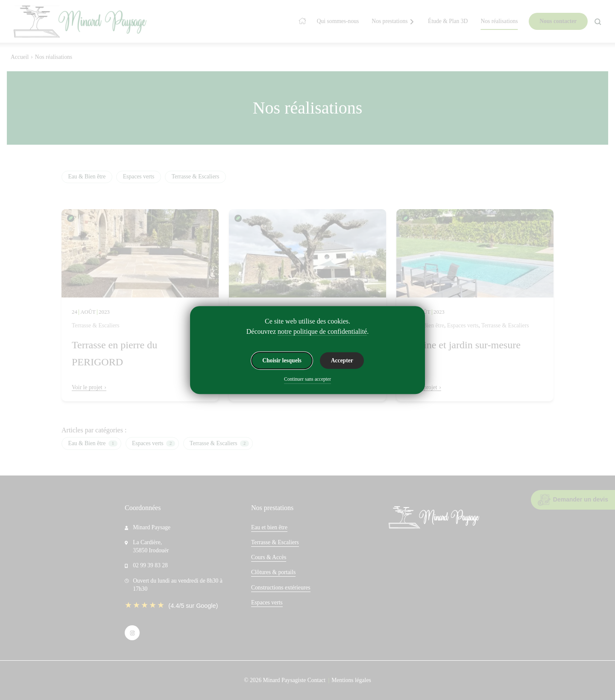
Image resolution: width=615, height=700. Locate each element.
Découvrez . (308, 332)
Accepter (342, 360)
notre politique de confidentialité (322, 331)
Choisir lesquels (282, 360)
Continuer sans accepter (307, 379)
